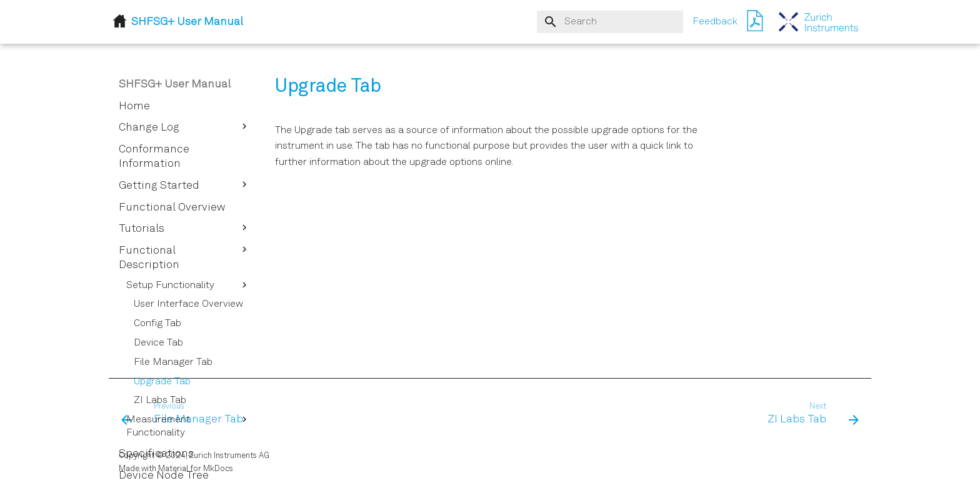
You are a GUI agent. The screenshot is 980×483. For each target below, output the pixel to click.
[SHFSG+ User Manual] (819, 22)
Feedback (715, 22)
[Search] (610, 22)
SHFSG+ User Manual (175, 84)
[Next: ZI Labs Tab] (809, 414)
